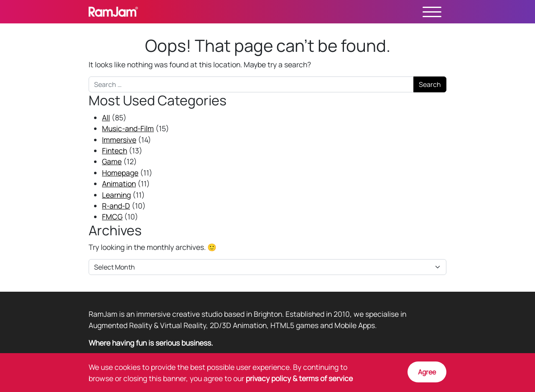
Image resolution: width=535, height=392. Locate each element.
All (106, 117)
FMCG (112, 216)
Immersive (119, 140)
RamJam (113, 12)
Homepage (120, 173)
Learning (116, 195)
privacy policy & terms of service (299, 378)
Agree (427, 372)
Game (112, 161)
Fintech (115, 150)
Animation (119, 183)
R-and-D (116, 206)
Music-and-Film (128, 128)
